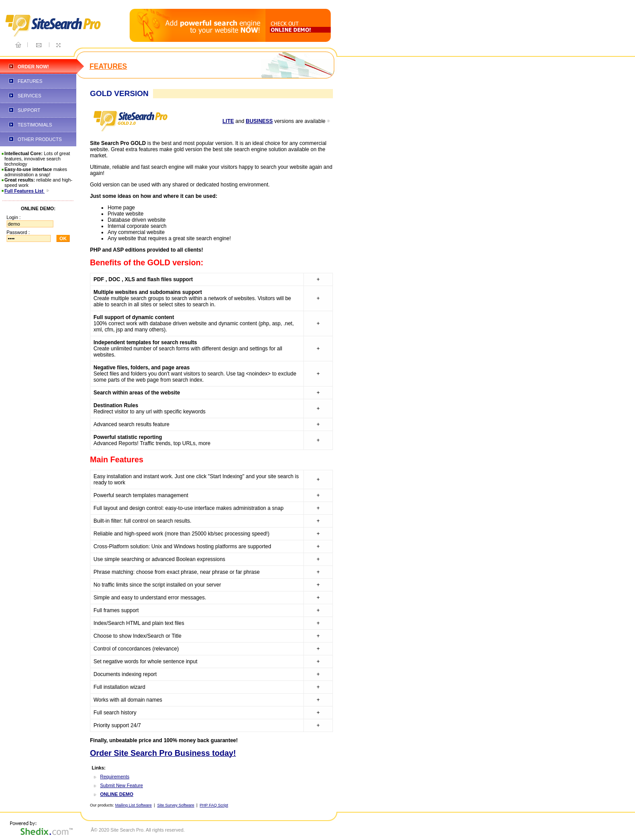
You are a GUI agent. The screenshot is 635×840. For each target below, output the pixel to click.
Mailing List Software (133, 805)
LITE (228, 121)
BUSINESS (259, 121)
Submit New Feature (121, 785)
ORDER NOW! (33, 67)
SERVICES (30, 96)
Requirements (115, 777)
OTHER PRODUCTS (40, 139)
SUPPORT (29, 110)
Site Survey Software (176, 805)
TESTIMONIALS (35, 125)
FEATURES (30, 81)
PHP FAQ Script (214, 805)
